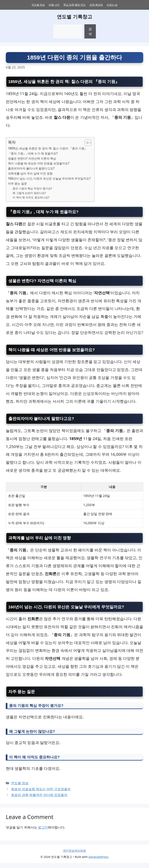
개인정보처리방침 (74, 856)
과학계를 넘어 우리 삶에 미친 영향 (30, 174)
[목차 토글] (86, 143)
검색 (90, 31)
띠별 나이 (54, 5)
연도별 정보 (38, 5)
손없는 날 (112, 5)
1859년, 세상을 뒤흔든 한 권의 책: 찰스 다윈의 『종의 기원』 (48, 149)
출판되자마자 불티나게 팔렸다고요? (31, 169)
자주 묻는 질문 (17, 184)
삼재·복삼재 (96, 5)
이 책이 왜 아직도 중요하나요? (31, 198)
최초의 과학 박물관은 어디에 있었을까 (39, 800)
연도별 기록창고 (74, 17)
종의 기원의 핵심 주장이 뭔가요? (32, 189)
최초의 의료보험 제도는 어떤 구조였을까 (41, 794)
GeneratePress (98, 862)
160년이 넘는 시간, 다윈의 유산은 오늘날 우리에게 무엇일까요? (49, 179)
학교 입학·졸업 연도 (74, 5)
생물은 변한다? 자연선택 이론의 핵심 (32, 159)
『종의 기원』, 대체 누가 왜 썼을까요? (33, 154)
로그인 (43, 832)
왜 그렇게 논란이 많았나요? (29, 193)
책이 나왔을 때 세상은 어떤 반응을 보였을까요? (39, 164)
